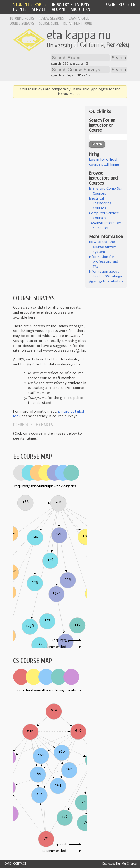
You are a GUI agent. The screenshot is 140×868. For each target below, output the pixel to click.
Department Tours (78, 24)
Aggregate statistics (106, 281)
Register (127, 4)
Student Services (30, 4)
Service (39, 9)
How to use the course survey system (102, 247)
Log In (110, 4)
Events (20, 9)
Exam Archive (79, 19)
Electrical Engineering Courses (100, 203)
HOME (7, 864)
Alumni (58, 9)
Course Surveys (22, 24)
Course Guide (49, 24)
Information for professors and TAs (104, 262)
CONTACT (20, 864)
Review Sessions (51, 19)
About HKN (80, 9)
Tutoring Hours (22, 19)
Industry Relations (71, 4)
